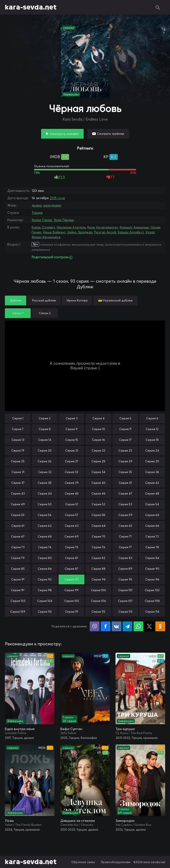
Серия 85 (18, 569)
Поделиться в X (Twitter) (149, 626)
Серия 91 (18, 579)
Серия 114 (152, 612)
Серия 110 (45, 612)
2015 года (57, 198)
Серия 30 (152, 461)
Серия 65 (125, 526)
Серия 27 (72, 461)
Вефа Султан (71, 729)
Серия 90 (152, 569)
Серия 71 (125, 536)
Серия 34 (98, 472)
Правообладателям (116, 862)
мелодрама (52, 205)
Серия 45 (72, 493)
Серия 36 (152, 472)
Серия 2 (45, 418)
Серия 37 (18, 483)
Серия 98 (45, 590)
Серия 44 (45, 493)
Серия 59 (125, 515)
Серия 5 (125, 418)
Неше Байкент (54, 232)
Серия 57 (72, 515)
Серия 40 (98, 483)
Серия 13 (18, 440)
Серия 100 (98, 590)
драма (37, 205)
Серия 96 (152, 579)
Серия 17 (125, 440)
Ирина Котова (77, 300)
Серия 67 (18, 536)
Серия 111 (72, 612)
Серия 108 (152, 601)
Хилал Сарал (42, 220)
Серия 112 (98, 612)
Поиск (158, 7)
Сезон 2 (45, 313)
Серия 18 (152, 440)
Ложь (9, 821)
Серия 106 (98, 601)
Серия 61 (18, 526)
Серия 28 (98, 461)
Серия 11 (125, 429)
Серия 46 (98, 493)
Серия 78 (152, 547)
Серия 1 (18, 418)
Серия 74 (45, 547)
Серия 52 (98, 504)
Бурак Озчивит (43, 227)
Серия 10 (98, 429)
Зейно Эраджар (80, 232)
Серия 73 (18, 547)
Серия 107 (125, 601)
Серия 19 (18, 450)
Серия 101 (125, 590)
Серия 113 (125, 612)
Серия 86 (45, 569)
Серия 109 (18, 612)
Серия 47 (125, 493)
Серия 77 (125, 547)
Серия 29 (125, 461)
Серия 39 (72, 483)
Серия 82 (98, 558)
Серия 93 (72, 579)
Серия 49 (18, 504)
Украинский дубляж (115, 300)
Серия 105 (72, 601)
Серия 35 (125, 472)
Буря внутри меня (20, 729)
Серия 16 (98, 440)
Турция (37, 213)
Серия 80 (45, 558)
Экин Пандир (64, 220)
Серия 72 (152, 536)
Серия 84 (152, 558)
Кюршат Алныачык (134, 227)
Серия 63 (72, 526)
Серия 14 (45, 440)
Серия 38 (45, 483)
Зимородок (125, 821)
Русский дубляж (44, 300)
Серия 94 (98, 579)
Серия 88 (98, 569)
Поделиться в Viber (95, 626)
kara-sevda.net (31, 7)
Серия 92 (45, 579)
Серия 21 (72, 450)
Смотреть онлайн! (64, 134)
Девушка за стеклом (78, 821)
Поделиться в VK (116, 626)
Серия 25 (18, 461)
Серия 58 (98, 515)
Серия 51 (72, 504)
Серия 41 (125, 483)
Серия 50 (45, 504)
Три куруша (125, 729)
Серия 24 (152, 450)
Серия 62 (45, 526)
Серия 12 (152, 429)
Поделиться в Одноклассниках (160, 626)
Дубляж (16, 300)
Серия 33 (72, 472)
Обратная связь (83, 862)
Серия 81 (72, 558)
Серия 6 (152, 418)
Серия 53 (125, 504)
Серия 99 (72, 590)
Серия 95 (125, 579)
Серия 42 (152, 483)
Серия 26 (45, 461)
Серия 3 (72, 418)
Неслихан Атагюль (71, 227)
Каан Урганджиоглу (103, 227)
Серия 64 (98, 526)
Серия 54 (152, 504)
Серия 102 (152, 590)
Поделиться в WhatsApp (138, 626)
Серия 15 (72, 440)
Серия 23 (125, 450)
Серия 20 (45, 450)
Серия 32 (45, 472)
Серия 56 (45, 515)
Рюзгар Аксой (105, 232)
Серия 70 (98, 536)
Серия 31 (18, 472)
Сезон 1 (18, 313)
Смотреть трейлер (111, 134)
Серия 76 (98, 547)
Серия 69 (72, 536)
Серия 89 (125, 569)
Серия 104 (45, 601)
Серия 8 (45, 429)
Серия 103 (18, 601)
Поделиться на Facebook (106, 626)
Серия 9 (72, 429)
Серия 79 (18, 558)
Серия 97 (18, 590)
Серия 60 (152, 515)
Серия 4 (98, 418)
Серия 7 (18, 429)
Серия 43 (18, 493)
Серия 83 (125, 558)
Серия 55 (18, 515)
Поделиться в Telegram (127, 626)
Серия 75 (72, 547)
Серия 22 (98, 450)
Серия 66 (152, 526)
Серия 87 (72, 569)
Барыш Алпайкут (131, 232)
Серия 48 (152, 493)
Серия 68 (45, 536)
